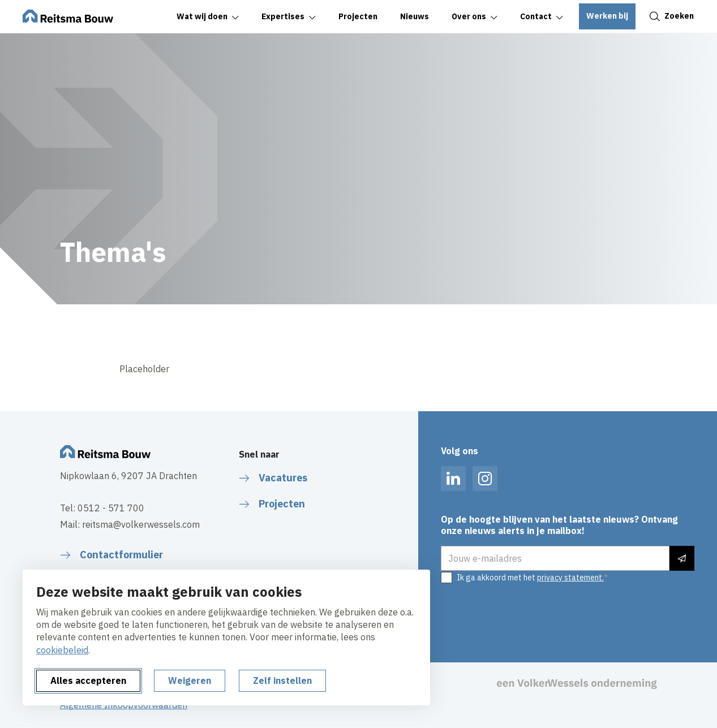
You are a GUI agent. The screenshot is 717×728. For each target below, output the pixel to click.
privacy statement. (570, 578)
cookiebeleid (62, 650)
